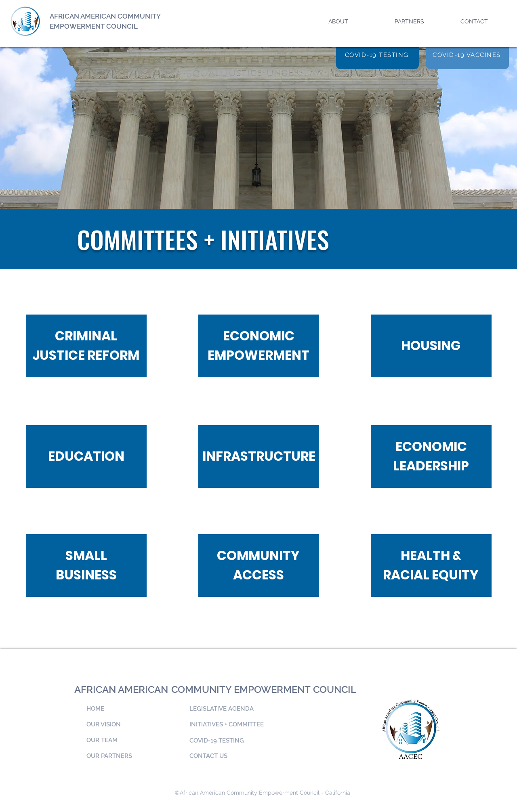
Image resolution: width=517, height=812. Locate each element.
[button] (352, 18)
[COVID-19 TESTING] (377, 55)
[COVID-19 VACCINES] (468, 55)
